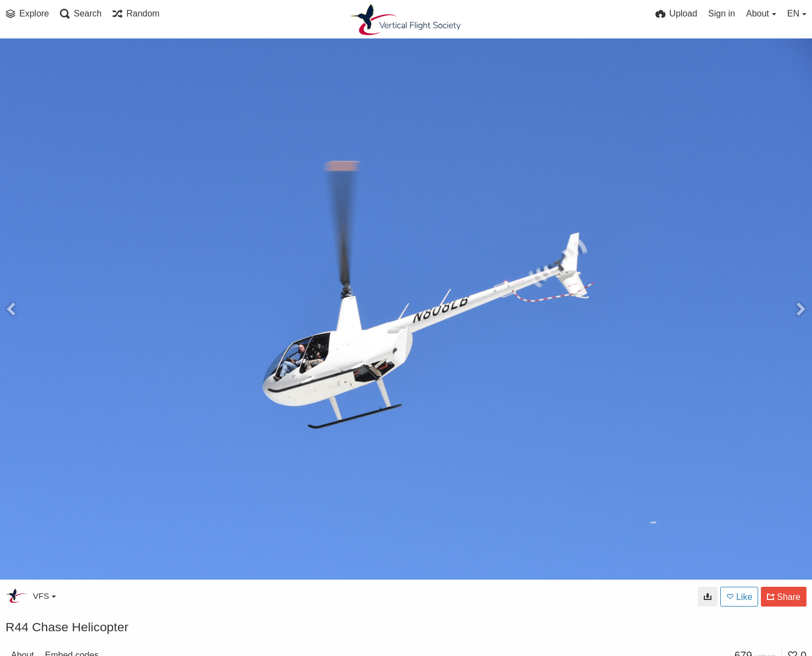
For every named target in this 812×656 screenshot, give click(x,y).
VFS (45, 596)
